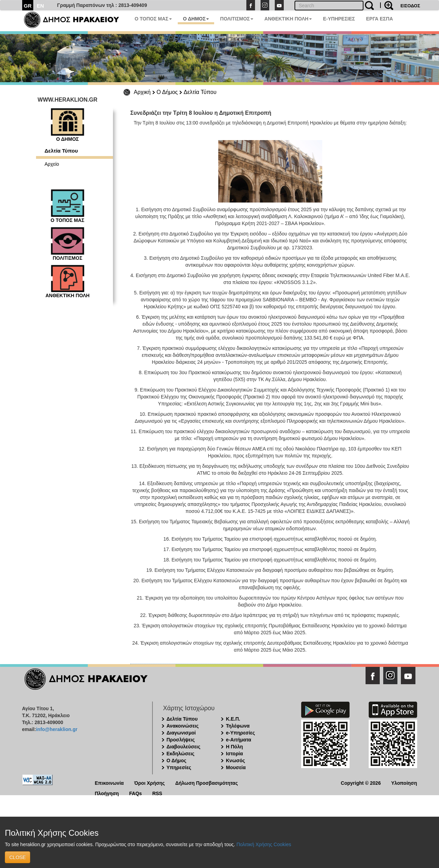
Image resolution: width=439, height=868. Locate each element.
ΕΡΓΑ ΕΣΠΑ (379, 19)
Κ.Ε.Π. (233, 719)
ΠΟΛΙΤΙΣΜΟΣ (237, 19)
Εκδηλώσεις (181, 754)
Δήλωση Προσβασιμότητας (207, 783)
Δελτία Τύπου (200, 92)
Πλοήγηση (107, 793)
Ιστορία (234, 754)
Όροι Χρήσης (150, 783)
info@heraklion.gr (57, 729)
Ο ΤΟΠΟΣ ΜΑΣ (153, 19)
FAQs (136, 793)
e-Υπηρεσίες (240, 733)
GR (28, 6)
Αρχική (142, 92)
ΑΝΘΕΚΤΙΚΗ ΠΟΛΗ (288, 19)
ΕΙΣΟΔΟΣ (410, 6)
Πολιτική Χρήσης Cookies (264, 844)
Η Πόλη (234, 747)
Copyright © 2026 (361, 783)
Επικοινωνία (109, 783)
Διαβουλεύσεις (184, 747)
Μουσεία (236, 767)
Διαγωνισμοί (181, 733)
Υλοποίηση (404, 783)
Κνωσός (235, 760)
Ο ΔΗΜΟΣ (196, 19)
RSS (157, 793)
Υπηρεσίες (179, 767)
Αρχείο (52, 164)
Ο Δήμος (167, 92)
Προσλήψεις (181, 740)
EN (40, 6)
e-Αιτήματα (239, 740)
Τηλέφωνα (238, 726)
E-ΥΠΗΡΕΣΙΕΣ (339, 19)
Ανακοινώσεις (183, 726)
